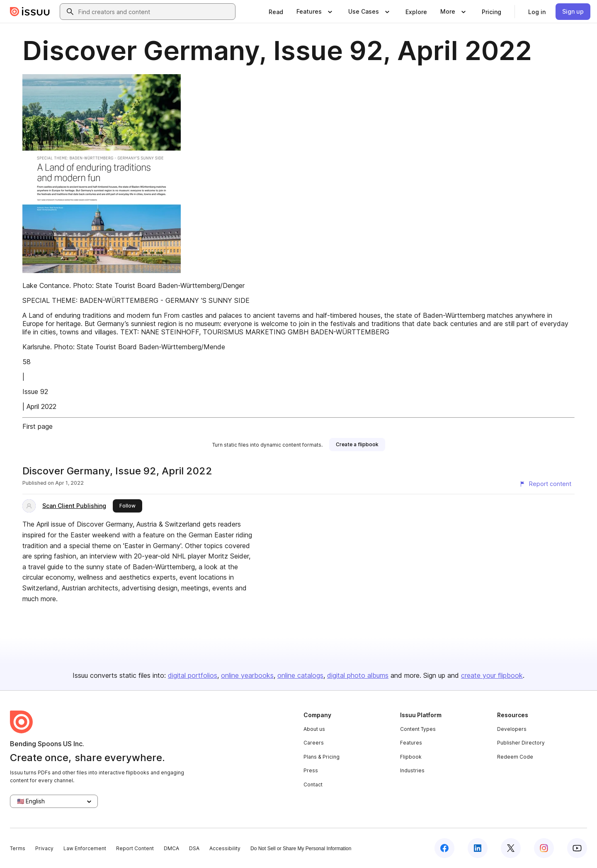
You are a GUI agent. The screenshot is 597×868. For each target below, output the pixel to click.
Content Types (418, 729)
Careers (314, 743)
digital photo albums (358, 675)
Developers (512, 729)
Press (311, 770)
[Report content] (545, 484)
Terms (18, 848)
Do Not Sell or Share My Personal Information (301, 849)
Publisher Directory (521, 743)
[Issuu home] (30, 12)
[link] (276, 12)
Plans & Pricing (322, 757)
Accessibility (225, 848)
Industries (412, 770)
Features (411, 743)
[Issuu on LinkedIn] (478, 848)
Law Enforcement (85, 848)
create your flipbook (492, 675)
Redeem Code (515, 757)
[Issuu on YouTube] (577, 848)
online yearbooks (247, 675)
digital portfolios (193, 675)
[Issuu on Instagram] (544, 848)
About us (314, 729)
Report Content (135, 848)
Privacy (44, 848)
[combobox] (155, 12)
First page (38, 426)
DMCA (171, 848)
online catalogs (300, 675)
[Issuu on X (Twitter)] (511, 848)
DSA (194, 848)
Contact (313, 785)
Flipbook (411, 757)
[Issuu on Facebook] (444, 848)
